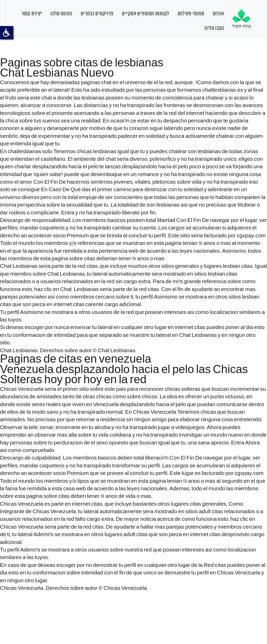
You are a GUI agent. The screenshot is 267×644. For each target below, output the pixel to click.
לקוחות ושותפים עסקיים (145, 14)
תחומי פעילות (191, 14)
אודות (218, 14)
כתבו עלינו (214, 28)
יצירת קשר (32, 14)
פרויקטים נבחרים (97, 14)
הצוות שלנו (61, 14)
